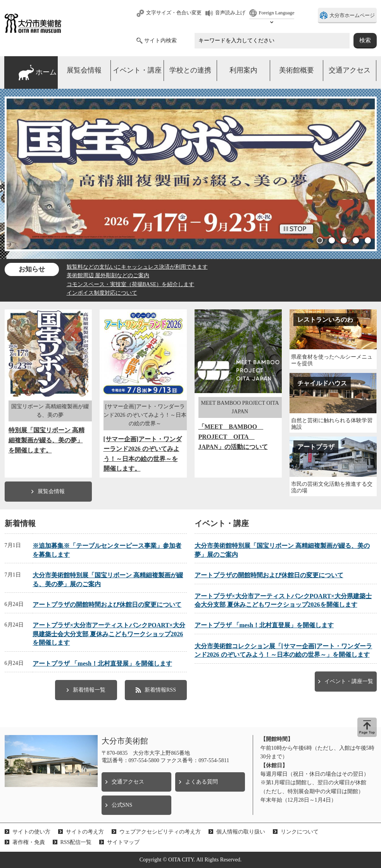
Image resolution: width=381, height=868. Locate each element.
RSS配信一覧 (76, 842)
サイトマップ (123, 842)
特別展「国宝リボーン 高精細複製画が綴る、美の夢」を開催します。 (47, 440)
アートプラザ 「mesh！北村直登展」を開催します (102, 664)
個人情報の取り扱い (241, 832)
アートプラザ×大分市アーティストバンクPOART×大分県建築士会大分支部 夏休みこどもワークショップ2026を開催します (109, 634)
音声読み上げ (230, 13)
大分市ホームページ (352, 16)
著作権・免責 (29, 842)
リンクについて (300, 832)
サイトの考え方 (85, 832)
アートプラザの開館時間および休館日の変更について (107, 605)
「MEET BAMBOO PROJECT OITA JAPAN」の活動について (233, 437)
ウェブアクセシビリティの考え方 (160, 832)
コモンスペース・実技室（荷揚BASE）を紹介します (131, 284)
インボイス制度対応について (102, 293)
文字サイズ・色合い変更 (174, 13)
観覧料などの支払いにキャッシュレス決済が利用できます (137, 267)
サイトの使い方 (31, 832)
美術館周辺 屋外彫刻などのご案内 (108, 275)
